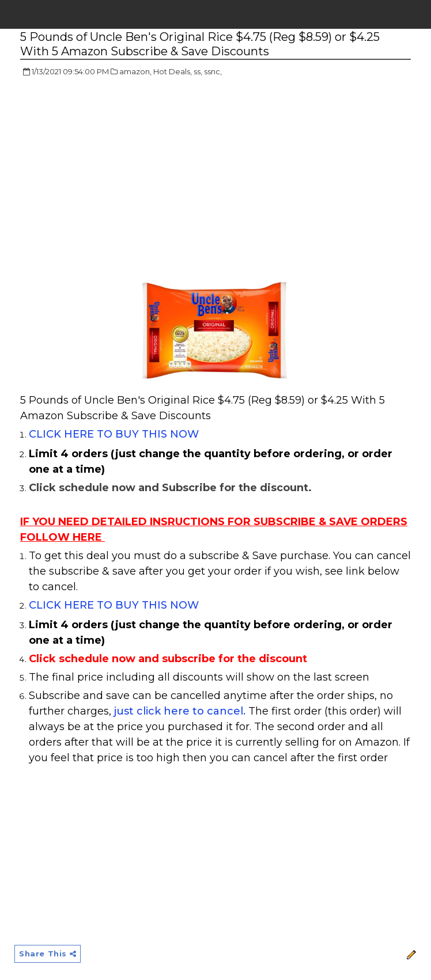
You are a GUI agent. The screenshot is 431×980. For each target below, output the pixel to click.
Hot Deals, (173, 71)
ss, (198, 71)
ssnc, (213, 71)
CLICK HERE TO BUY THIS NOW (114, 434)
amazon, (135, 71)
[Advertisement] (117, 170)
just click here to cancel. (180, 711)
